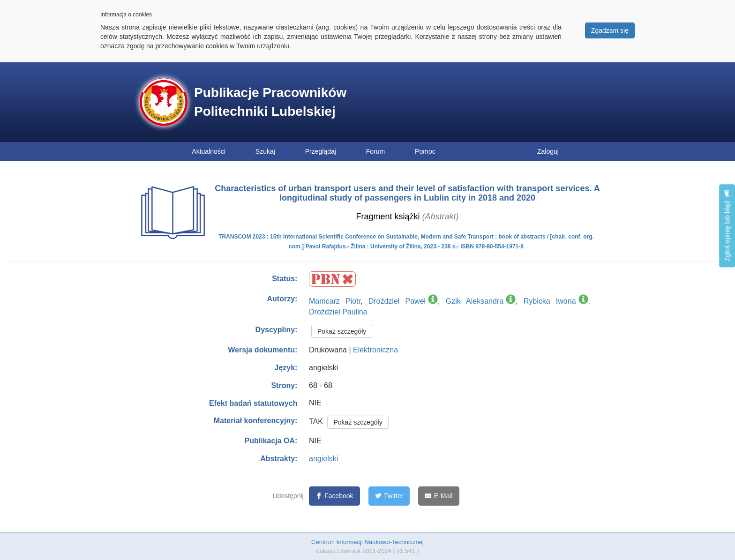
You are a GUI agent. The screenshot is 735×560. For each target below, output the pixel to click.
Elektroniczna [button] (375, 350)
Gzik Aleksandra (475, 301)
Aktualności (209, 151)
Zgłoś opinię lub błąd (727, 226)
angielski (323, 459)
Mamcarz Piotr (335, 301)
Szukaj (265, 151)
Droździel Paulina (338, 312)
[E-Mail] (439, 496)
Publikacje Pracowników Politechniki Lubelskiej (270, 102)
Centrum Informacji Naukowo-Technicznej (367, 542)
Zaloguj (548, 151)
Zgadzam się (610, 30)
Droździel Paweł (397, 301)
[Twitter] (389, 496)
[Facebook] (334, 496)
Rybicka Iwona (550, 301)
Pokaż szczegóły (342, 331)
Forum (375, 151)
